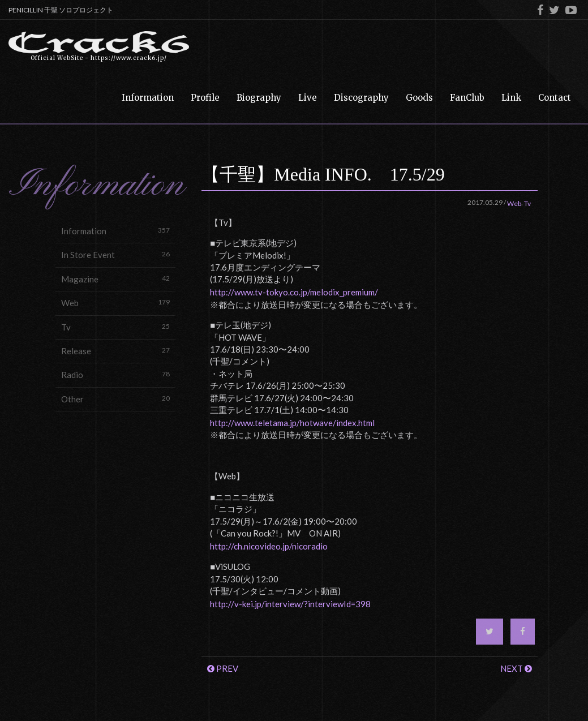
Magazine (115, 279)
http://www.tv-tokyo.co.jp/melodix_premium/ (294, 292)
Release (115, 351)
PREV (223, 668)
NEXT (516, 668)
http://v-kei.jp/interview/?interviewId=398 (290, 604)
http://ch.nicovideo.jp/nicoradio (269, 546)
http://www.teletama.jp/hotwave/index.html (292, 423)
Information (115, 231)
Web (115, 302)
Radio (115, 374)
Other (115, 399)
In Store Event (115, 254)
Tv (115, 327)
